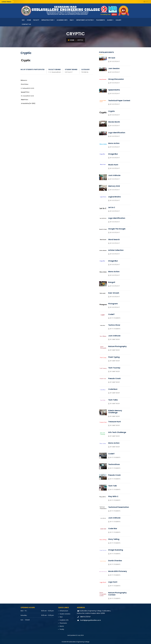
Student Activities (65, 614)
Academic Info (62, 20)
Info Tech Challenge (117, 432)
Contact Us (26, 24)
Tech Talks (113, 400)
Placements (101, 20)
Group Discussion (116, 79)
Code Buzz (113, 389)
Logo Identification (117, 133)
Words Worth (114, 122)
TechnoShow (114, 464)
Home (29, 20)
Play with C (113, 496)
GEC (23, 20)
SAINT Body (116, 350)
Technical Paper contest (119, 100)
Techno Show (114, 325)
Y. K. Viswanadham (55, 72)
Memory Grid (114, 186)
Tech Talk (112, 486)
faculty (36, 20)
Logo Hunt (113, 582)
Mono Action (114, 143)
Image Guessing (116, 550)
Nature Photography (117, 346)
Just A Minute (114, 175)
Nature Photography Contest (117, 594)
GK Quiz (112, 58)
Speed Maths (114, 90)
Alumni (110, 20)
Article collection (116, 250)
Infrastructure (48, 20)
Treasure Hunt (115, 422)
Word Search (114, 239)
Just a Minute (114, 336)
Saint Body (116, 339)
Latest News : (7, 2)
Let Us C (112, 207)
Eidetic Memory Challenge (115, 412)
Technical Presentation (119, 507)
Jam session (114, 68)
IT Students (116, 318)
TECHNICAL (85, 72)
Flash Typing (114, 357)
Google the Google (117, 229)
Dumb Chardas (115, 561)
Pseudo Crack (114, 378)
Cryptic (112, 111)
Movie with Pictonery (118, 571)
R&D (72, 20)
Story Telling (114, 539)
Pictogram (113, 304)
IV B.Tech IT (69, 72)
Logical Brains (114, 197)
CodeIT (111, 314)
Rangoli (112, 282)
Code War (113, 528)
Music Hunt (113, 165)
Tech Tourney (114, 368)
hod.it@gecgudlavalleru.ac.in (91, 620)
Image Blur (113, 154)
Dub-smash (114, 293)
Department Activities (85, 20)
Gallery (118, 20)
